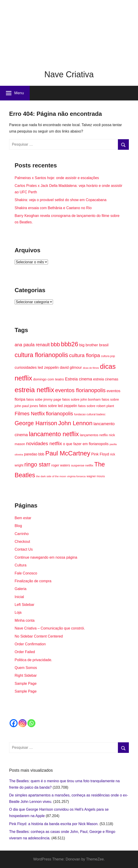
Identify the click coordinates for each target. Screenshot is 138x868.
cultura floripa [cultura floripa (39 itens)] (84, 355)
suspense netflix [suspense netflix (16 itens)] (82, 465)
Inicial (19, 597)
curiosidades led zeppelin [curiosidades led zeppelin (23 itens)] (37, 367)
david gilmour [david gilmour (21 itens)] (71, 367)
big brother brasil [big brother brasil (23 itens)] (94, 345)
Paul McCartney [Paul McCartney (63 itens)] (68, 453)
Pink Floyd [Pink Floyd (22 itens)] (100, 454)
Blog (18, 526)
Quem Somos (26, 668)
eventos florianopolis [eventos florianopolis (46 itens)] (80, 390)
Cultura (21, 565)
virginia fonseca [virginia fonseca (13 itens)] (76, 476)
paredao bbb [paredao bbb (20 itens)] (34, 454)
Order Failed (25, 652)
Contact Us (24, 549)
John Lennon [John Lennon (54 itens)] (75, 423)
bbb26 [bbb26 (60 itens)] (70, 344)
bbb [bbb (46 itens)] (55, 344)
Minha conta (25, 620)
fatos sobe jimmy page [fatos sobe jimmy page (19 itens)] (44, 399)
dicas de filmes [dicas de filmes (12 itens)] (91, 368)
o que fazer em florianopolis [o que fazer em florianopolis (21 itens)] (86, 444)
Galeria (21, 589)
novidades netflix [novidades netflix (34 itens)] (44, 443)
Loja (18, 612)
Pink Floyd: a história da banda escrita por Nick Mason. (54, 824)
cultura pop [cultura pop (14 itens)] (108, 356)
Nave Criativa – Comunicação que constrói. (50, 628)
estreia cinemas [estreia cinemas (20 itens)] (106, 379)
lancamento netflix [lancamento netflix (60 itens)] (54, 434)
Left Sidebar (24, 605)
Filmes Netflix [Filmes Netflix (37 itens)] (30, 414)
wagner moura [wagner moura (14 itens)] (96, 476)
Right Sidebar (26, 675)
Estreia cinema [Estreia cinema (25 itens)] (78, 379)
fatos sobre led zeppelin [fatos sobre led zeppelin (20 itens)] (58, 406)
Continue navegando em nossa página (46, 557)
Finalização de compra (33, 581)
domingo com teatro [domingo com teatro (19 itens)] (49, 379)
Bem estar (23, 518)
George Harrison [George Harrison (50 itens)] (36, 423)
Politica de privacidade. (33, 660)
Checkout (22, 542)
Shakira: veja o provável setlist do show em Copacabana (61, 200)
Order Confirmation (30, 644)
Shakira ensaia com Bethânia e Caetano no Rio (53, 208)
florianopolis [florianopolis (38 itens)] (60, 414)
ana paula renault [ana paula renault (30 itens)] (32, 345)
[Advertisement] (69, 32)
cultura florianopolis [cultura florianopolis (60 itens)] (41, 355)
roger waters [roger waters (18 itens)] (61, 465)
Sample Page (26, 684)
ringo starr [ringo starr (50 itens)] (37, 464)
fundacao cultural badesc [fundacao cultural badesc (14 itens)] (90, 414)
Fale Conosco (26, 573)
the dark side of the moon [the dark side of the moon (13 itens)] (51, 476)
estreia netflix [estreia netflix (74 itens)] (34, 390)
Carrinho (22, 534)
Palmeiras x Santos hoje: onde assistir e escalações (57, 178)
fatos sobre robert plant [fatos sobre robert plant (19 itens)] (96, 406)
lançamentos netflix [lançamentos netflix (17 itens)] (94, 435)
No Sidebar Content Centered (39, 636)
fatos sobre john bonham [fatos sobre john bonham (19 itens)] (82, 399)
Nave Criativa (69, 74)
